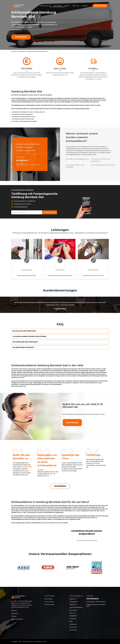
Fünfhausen (73, 630)
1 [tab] (59, 576)
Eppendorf (73, 599)
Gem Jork (73, 613)
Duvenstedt (73, 624)
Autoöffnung (60, 270)
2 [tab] (61, 576)
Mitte (71, 621)
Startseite (33, 6)
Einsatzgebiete (45, 6)
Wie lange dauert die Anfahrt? (23, 347)
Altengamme (74, 602)
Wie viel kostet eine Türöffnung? (24, 331)
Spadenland (73, 616)
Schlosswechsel (27, 270)
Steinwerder (73, 605)
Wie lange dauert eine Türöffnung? (25, 342)
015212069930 (26, 467)
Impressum (15, 613)
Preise (67, 6)
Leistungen (58, 6)
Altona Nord (73, 627)
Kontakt (85, 6)
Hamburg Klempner (17, 619)
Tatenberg (73, 619)
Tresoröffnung (93, 270)
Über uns (76, 6)
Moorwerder (73, 610)
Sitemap (14, 616)
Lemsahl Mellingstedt (76, 607)
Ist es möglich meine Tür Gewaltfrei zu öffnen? (29, 336)
